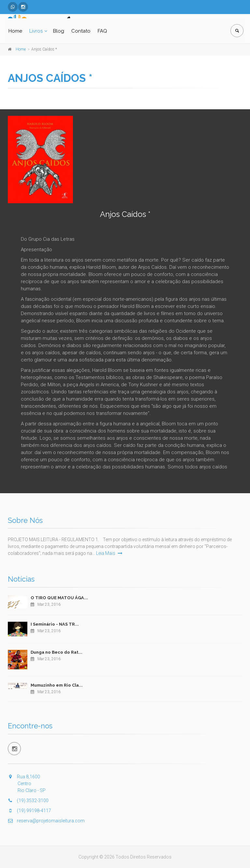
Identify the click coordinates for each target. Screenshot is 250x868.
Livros (36, 31)
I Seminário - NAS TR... (55, 624)
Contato (81, 31)
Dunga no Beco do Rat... (56, 652)
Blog (59, 31)
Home (15, 31)
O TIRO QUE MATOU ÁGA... (59, 598)
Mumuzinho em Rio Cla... (57, 685)
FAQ (102, 31)
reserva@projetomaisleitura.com (46, 821)
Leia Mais (109, 553)
